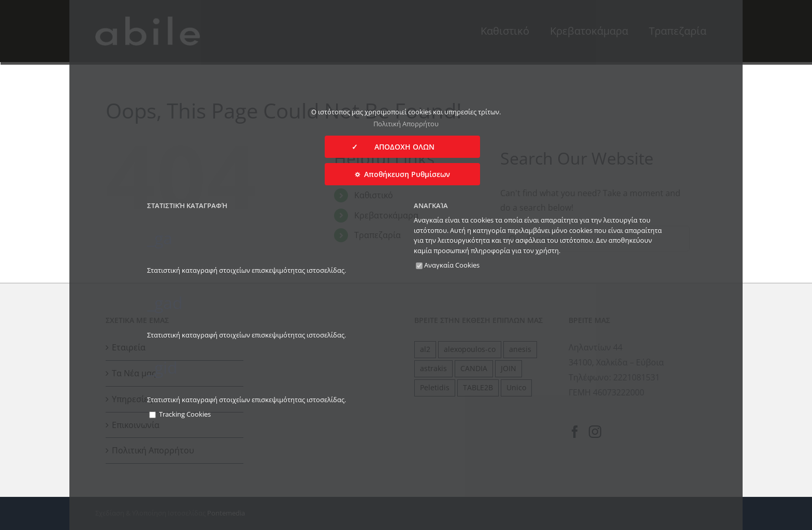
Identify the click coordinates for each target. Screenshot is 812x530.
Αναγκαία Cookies (448, 265)
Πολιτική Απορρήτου (406, 124)
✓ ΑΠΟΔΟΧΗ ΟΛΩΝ (402, 147)
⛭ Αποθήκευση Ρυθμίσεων (402, 174)
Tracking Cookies (180, 414)
